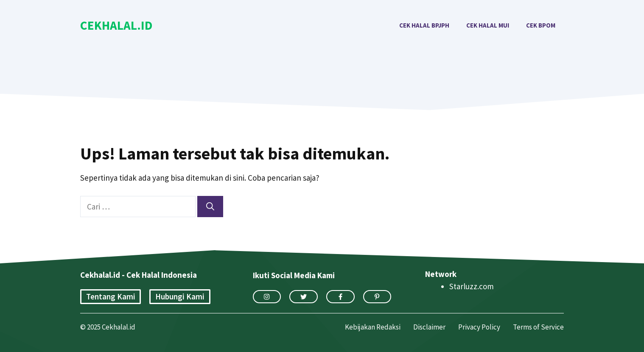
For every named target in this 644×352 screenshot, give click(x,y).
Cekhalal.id (116, 25)
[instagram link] (267, 297)
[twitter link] (304, 297)
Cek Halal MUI (488, 25)
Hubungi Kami (180, 296)
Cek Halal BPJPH (424, 25)
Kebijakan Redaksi (373, 327)
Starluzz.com (472, 286)
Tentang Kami (111, 296)
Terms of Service (538, 327)
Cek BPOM (541, 25)
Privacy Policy (479, 327)
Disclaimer (429, 327)
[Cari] (210, 207)
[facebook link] (340, 297)
